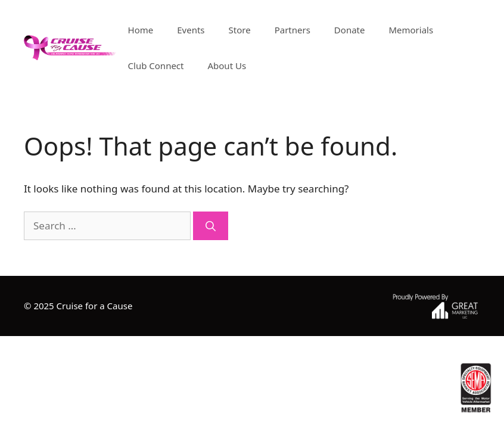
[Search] (211, 226)
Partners (293, 30)
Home (141, 30)
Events (191, 30)
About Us (227, 66)
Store (240, 30)
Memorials (411, 30)
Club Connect (156, 66)
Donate (350, 30)
